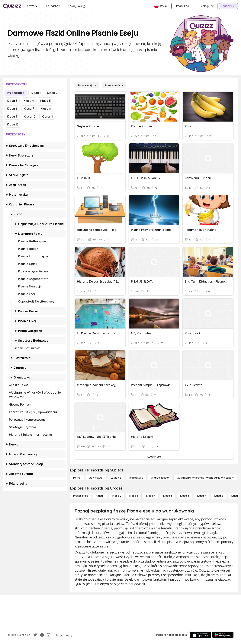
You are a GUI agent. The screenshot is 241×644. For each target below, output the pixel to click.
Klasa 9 (12, 116)
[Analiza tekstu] (160, 478)
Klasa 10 (30, 116)
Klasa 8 (46, 109)
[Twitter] (35, 635)
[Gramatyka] (136, 478)
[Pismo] (77, 478)
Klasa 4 (29, 101)
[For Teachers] (53, 6)
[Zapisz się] (228, 6)
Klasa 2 (52, 93)
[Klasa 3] (134, 496)
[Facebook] (42, 635)
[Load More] (154, 457)
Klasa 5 (46, 101)
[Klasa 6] (185, 496)
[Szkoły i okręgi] (77, 6)
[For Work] (31, 6)
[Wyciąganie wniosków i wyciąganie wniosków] (205, 478)
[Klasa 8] (219, 496)
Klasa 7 (29, 109)
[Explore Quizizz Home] (12, 6)
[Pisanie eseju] (87, 85)
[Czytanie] (116, 478)
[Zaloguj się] (208, 6)
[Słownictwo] (96, 478)
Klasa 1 (36, 93)
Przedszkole (16, 93)
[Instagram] (49, 635)
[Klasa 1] (100, 496)
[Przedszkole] (114, 85)
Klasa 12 (13, 124)
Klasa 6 (12, 109)
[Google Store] (223, 635)
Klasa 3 (12, 101)
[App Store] (200, 635)
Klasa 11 (47, 116)
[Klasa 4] (151, 496)
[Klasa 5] (168, 496)
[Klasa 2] (117, 496)
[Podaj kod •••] (185, 6)
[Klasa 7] (202, 496)
